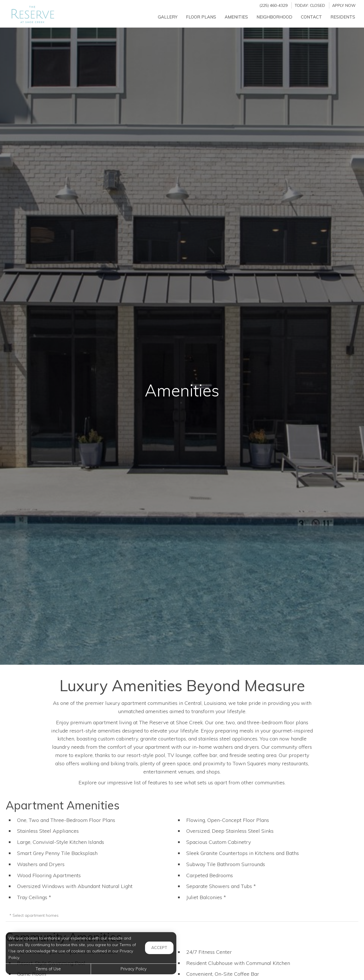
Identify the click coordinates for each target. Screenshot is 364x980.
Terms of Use (48, 969)
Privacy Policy (134, 969)
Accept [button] (159, 948)
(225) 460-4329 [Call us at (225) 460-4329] (273, 5)
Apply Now (344, 5)
